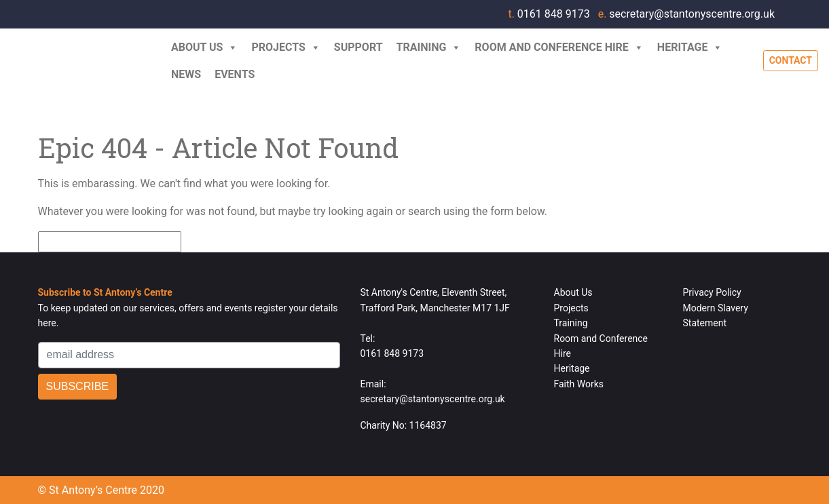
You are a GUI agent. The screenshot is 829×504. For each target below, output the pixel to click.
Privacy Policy (712, 292)
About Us (204, 47)
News (186, 74)
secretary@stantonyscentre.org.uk (686, 14)
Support (358, 47)
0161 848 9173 (550, 14)
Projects (285, 47)
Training (429, 47)
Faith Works (579, 384)
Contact (791, 60)
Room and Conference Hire (559, 47)
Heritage (690, 47)
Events (235, 74)
